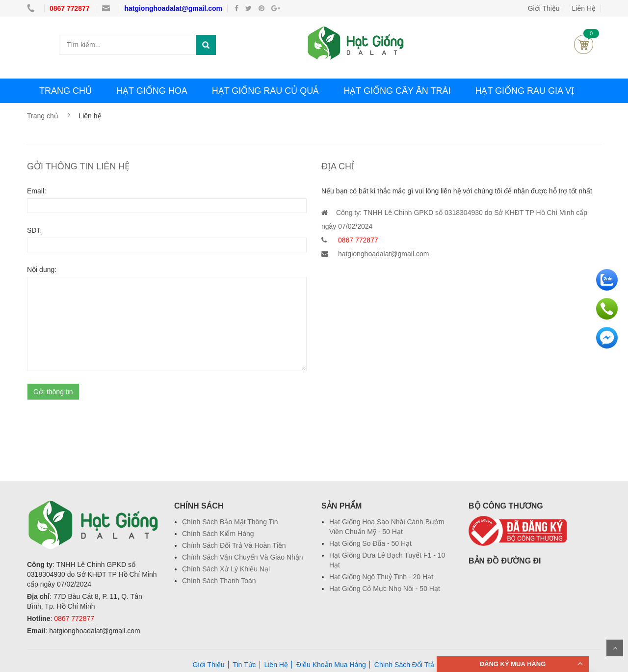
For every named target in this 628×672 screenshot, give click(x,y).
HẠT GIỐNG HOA (152, 91)
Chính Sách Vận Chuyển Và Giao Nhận (243, 557)
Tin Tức (244, 665)
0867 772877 (71, 8)
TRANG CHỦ (65, 91)
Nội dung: (42, 269)
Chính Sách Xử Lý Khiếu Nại (226, 569)
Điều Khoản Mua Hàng (331, 665)
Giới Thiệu (544, 8)
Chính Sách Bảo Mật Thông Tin (230, 522)
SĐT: (34, 230)
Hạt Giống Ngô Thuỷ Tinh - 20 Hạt (381, 577)
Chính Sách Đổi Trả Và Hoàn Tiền (234, 545)
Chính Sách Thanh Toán (219, 581)
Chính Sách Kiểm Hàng (218, 534)
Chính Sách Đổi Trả (405, 665)
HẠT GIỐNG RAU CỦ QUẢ (266, 91)
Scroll (615, 648)
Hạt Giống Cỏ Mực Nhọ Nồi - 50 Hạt (385, 589)
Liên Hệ (276, 665)
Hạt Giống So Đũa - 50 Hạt (370, 543)
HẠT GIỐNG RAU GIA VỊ (524, 91)
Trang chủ (43, 116)
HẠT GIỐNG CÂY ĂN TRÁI (397, 91)
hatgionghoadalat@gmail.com (173, 8)
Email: (37, 191)
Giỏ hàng (584, 44)
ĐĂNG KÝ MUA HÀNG (513, 664)
